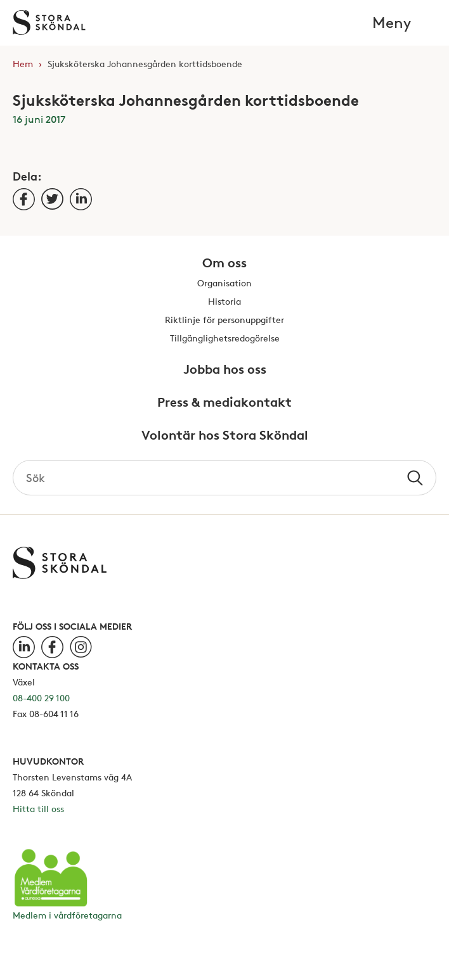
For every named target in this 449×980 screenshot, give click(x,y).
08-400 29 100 (41, 698)
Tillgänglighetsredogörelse (225, 339)
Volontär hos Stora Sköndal (225, 436)
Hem (23, 64)
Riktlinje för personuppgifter (224, 320)
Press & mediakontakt (224, 403)
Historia (224, 302)
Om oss (224, 264)
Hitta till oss (38, 809)
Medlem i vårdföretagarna (67, 915)
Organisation (224, 283)
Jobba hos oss (225, 370)
